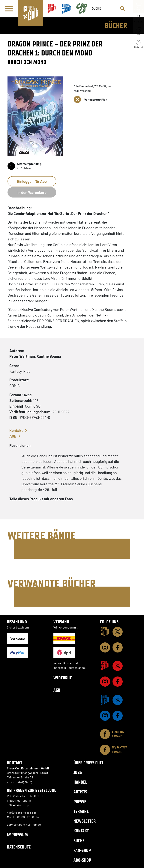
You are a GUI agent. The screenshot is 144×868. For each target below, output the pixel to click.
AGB (13, 436)
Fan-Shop (82, 850)
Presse (80, 802)
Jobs (78, 772)
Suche (79, 841)
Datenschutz (19, 847)
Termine (81, 811)
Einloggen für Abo (32, 181)
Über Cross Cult (88, 763)
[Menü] (9, 9)
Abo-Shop (82, 860)
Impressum (17, 835)
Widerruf (63, 678)
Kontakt (16, 430)
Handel (80, 782)
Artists (80, 792)
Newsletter (85, 821)
